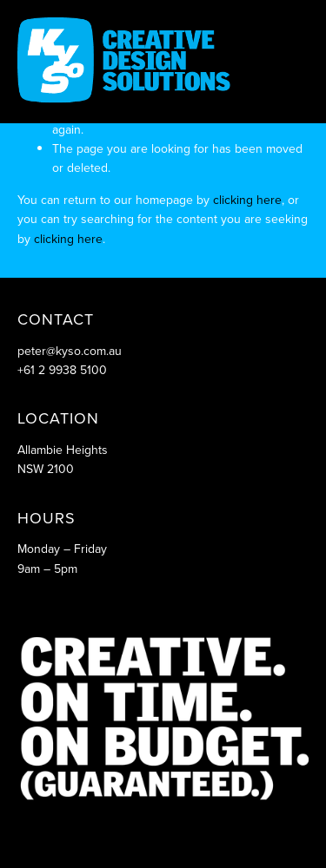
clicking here (247, 200)
